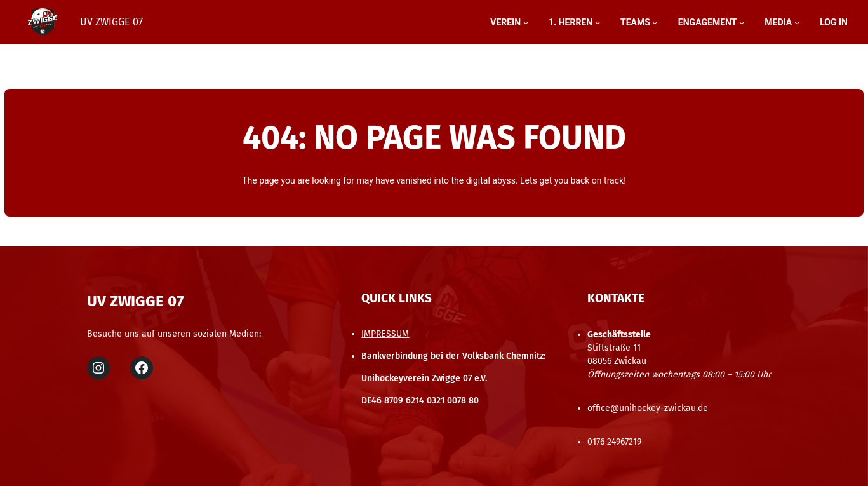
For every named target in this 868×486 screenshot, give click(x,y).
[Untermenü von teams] (655, 22)
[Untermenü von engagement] (742, 22)
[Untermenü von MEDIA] (797, 22)
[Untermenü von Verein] (526, 22)
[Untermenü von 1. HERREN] (598, 22)
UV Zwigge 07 (111, 22)
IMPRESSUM (385, 334)
